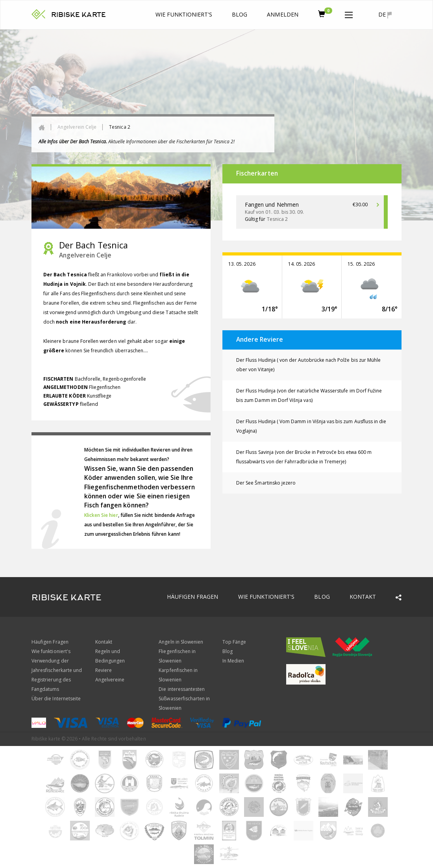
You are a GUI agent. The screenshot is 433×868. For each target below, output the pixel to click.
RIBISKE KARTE (79, 15)
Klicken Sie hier (101, 515)
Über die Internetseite (56, 699)
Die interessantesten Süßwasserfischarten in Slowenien (184, 699)
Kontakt (363, 597)
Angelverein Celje (77, 127)
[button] (349, 13)
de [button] (385, 15)
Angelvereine (110, 680)
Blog (240, 14)
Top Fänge (234, 642)
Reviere (104, 670)
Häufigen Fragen (193, 597)
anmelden (282, 14)
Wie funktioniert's (184, 14)
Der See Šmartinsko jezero (266, 483)
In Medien (233, 661)
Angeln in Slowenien (181, 642)
